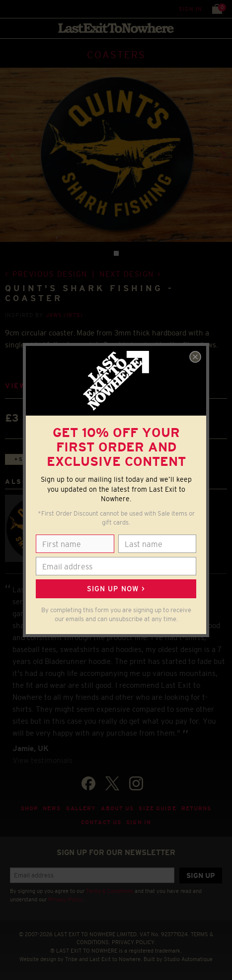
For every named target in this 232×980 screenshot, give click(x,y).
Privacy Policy (66, 899)
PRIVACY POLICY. (134, 942)
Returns (196, 808)
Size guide (157, 808)
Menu (10, 9)
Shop (30, 808)
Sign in (191, 9)
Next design (127, 274)
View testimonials (42, 760)
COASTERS (116, 55)
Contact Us (101, 822)
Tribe (71, 959)
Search (30, 9)
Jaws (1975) (64, 315)
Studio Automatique (188, 959)
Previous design (50, 274)
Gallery (81, 808)
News (52, 808)
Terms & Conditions (110, 891)
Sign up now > (116, 589)
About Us (117, 808)
